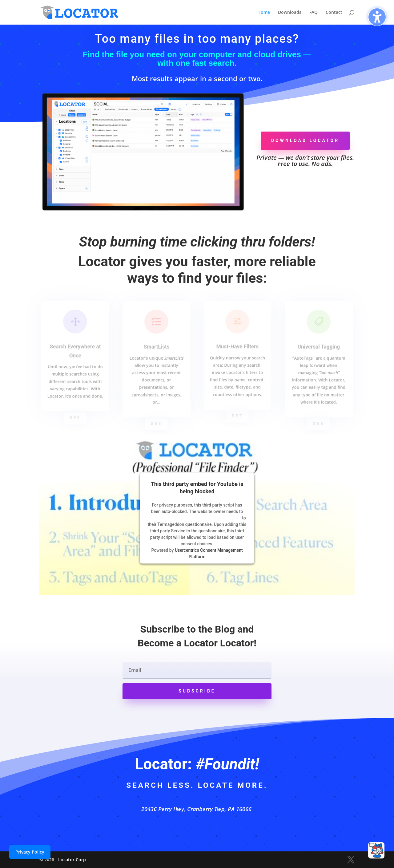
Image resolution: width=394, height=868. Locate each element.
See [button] (75, 418)
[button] (197, 691)
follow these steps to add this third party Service (195, 518)
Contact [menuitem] (334, 13)
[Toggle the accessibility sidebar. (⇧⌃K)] (377, 17)
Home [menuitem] (264, 13)
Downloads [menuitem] (290, 13)
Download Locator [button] (305, 140)
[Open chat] (376, 850)
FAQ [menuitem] (314, 13)
